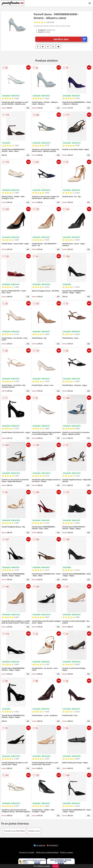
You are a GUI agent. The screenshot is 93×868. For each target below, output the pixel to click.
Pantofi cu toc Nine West (14, 831)
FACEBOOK (39, 846)
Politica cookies (67, 853)
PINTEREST (52, 846)
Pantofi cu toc (34, 831)
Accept (56, 866)
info (28, 108)
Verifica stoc (70, 39)
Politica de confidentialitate (47, 853)
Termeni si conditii (27, 853)
